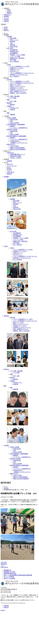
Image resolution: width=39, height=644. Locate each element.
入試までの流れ (14, 146)
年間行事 (13, 110)
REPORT (9, 169)
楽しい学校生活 (14, 61)
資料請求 (6, 20)
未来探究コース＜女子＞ (17, 68)
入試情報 (6, 445)
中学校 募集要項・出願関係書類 (16, 124)
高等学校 (9, 80)
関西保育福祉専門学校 (10, 573)
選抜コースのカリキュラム (18, 86)
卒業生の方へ (8, 15)
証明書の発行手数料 (16, 156)
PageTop (3, 610)
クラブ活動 (13, 98)
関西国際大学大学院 (9, 572)
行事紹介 (9, 106)
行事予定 (6, 21)
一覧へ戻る (4, 562)
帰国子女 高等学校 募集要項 (18, 149)
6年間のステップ (15, 70)
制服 (8, 100)
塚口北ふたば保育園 (9, 578)
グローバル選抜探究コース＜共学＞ (20, 66)
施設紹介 (9, 103)
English (9, 12)
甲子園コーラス (14, 108)
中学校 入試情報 (11, 118)
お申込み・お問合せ (16, 158)
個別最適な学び (14, 51)
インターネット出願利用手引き (19, 128)
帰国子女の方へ (11, 144)
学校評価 (13, 45)
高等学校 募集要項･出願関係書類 (19, 465)
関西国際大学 (8, 570)
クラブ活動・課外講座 (13, 96)
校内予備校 (13, 60)
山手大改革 (10, 48)
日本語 (9, 10)
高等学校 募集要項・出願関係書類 (16, 136)
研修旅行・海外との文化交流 (18, 93)
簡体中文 (9, 13)
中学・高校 (13, 101)
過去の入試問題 (14, 123)
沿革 (11, 43)
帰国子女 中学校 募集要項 (17, 148)
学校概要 (9, 37)
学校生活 (6, 369)
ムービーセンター (12, 166)
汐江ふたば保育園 (9, 577)
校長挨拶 (13, 42)
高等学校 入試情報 (12, 129)
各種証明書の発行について (18, 154)
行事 (11, 121)
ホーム (6, 33)
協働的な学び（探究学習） (18, 58)
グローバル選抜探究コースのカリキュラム (22, 73)
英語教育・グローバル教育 (18, 55)
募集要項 (13, 126)
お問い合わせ (11, 172)
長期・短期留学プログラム (18, 91)
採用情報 (6, 16)
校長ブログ (10, 164)
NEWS (9, 168)
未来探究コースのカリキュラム (19, 75)
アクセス (6, 18)
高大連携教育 (14, 53)
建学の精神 (13, 38)
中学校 (9, 65)
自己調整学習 (14, 50)
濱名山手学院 (14, 47)
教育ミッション (14, 40)
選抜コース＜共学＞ (16, 85)
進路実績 (13, 115)
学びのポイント (14, 71)
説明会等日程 (14, 120)
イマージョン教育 (15, 56)
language (7, 8)
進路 (8, 113)
